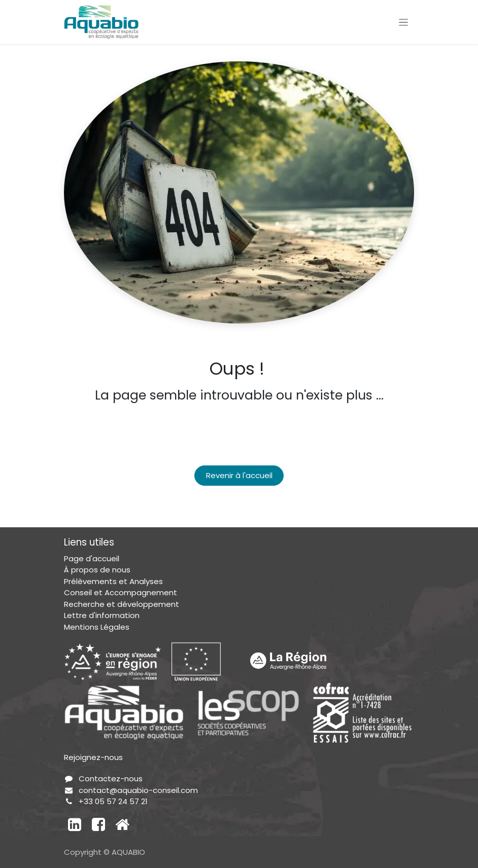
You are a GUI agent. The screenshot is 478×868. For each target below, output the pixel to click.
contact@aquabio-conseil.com (138, 790)
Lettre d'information (102, 615)
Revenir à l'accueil (239, 475)
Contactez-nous (111, 779)
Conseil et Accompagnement (121, 592)
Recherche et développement (122, 604)
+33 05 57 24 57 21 (113, 801)
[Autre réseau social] (122, 824)
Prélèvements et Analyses (113, 581)
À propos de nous (97, 570)
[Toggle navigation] (404, 22)
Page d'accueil (92, 558)
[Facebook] (98, 824)
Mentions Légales (97, 627)
